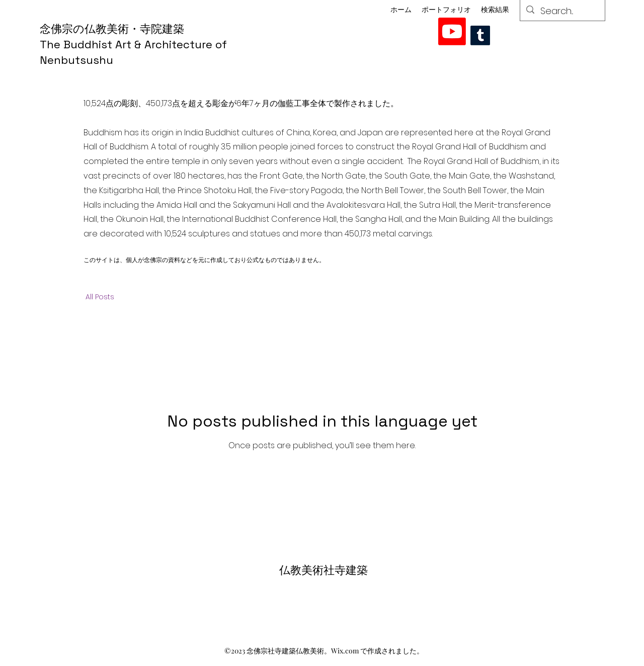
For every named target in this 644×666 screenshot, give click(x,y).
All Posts (100, 297)
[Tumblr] (480, 35)
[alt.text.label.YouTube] (452, 31)
